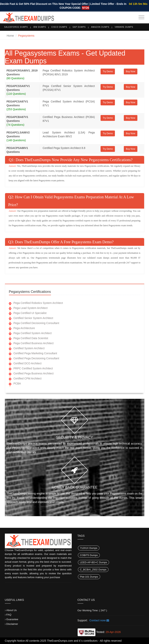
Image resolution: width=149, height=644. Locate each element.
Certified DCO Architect (28, 363)
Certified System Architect (29, 348)
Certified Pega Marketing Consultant (35, 353)
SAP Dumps (79, 27)
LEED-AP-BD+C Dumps (94, 562)
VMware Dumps (124, 27)
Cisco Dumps (59, 27)
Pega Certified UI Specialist (30, 313)
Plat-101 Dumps (89, 577)
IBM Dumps (40, 27)
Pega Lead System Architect (31, 308)
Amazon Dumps (100, 27)
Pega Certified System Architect (33, 333)
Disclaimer (12, 624)
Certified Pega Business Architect (34, 373)
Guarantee (12, 619)
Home (10, 36)
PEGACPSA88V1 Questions (17, 150)
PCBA (17, 383)
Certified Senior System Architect (33, 318)
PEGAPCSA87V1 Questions (17, 103)
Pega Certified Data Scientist (31, 338)
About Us (12, 610)
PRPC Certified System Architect (33, 368)
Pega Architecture (24, 328)
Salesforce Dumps (16, 27)
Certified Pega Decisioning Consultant (36, 358)
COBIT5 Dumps (89, 555)
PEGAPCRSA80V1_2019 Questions (22, 72)
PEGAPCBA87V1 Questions (17, 119)
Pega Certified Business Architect (34, 343)
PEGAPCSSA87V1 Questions (18, 88)
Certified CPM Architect (28, 378)
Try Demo (108, 71)
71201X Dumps (89, 548)
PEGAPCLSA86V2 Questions (18, 134)
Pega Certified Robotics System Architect (38, 303)
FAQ (9, 615)
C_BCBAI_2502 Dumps (93, 570)
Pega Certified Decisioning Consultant (36, 323)
